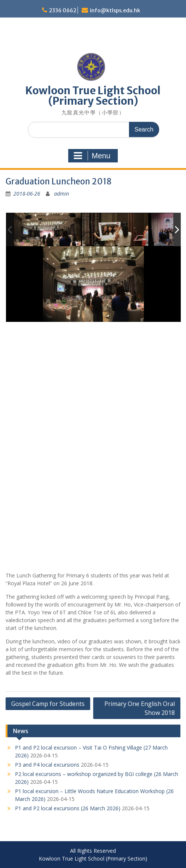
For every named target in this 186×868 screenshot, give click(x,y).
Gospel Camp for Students (48, 704)
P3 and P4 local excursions (47, 765)
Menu (92, 156)
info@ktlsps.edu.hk (115, 10)
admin (62, 194)
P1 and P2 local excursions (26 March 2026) (68, 808)
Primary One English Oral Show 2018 (140, 708)
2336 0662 (63, 10)
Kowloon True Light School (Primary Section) (93, 96)
